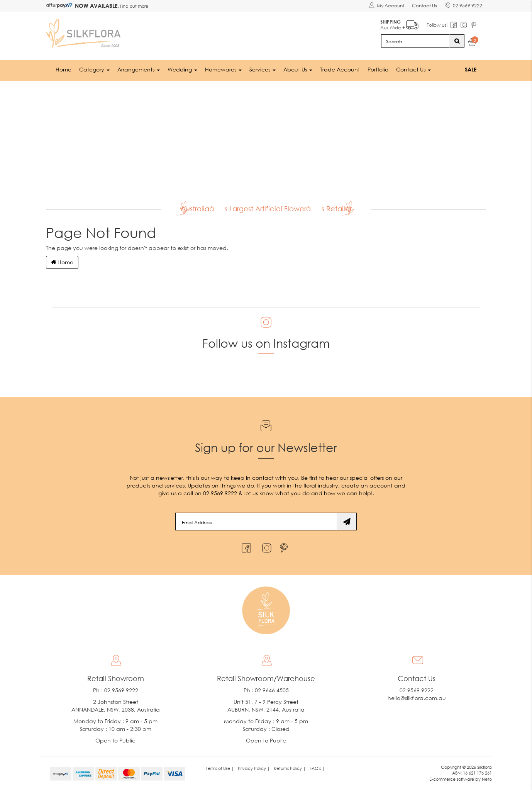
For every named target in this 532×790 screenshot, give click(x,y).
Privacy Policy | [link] (254, 768)
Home (64, 69)
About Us (298, 69)
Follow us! (437, 25)
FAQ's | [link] (317, 768)
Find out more (134, 6)
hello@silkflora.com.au (417, 698)
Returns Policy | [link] (290, 768)
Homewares (223, 69)
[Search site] (457, 41)
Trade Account (340, 69)
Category (94, 69)
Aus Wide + (399, 23)
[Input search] (415, 41)
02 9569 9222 (463, 4)
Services (263, 69)
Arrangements (139, 69)
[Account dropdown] (386, 6)
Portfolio (378, 69)
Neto (487, 779)
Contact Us (424, 6)
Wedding (182, 69)
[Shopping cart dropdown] (472, 43)
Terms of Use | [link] (220, 768)
